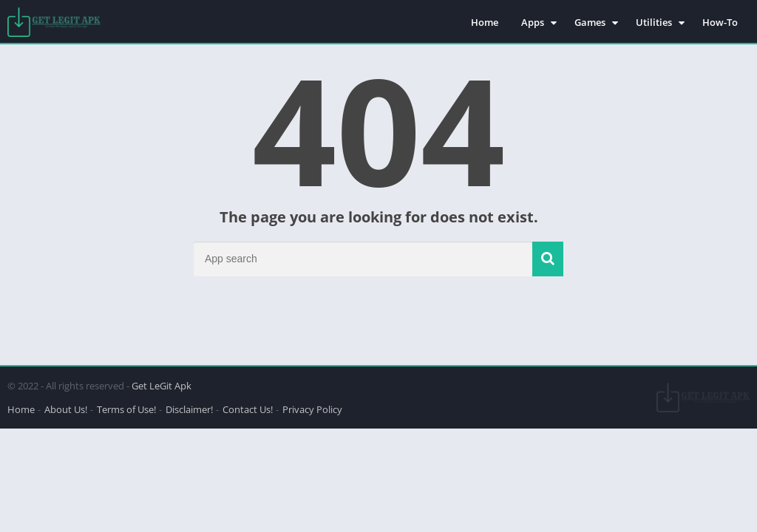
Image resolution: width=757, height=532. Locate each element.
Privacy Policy (312, 409)
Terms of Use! (126, 409)
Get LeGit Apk (162, 386)
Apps (533, 22)
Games (590, 22)
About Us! (66, 409)
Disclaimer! (189, 409)
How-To (720, 22)
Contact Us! (248, 409)
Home (485, 22)
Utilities (654, 22)
